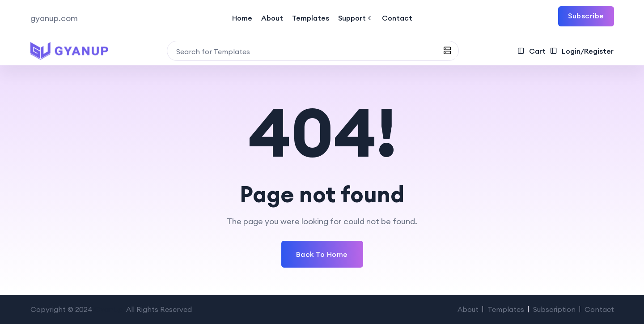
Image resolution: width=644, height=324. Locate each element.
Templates (311, 18)
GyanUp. (110, 309)
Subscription (554, 309)
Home (242, 18)
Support (356, 18)
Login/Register (582, 51)
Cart (532, 51)
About (272, 18)
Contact (397, 18)
